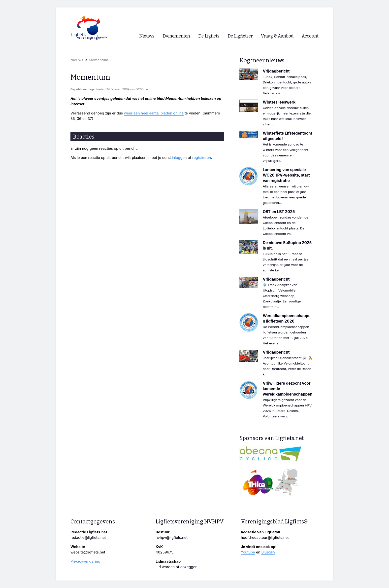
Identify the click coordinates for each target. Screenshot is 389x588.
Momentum (98, 60)
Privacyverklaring (85, 561)
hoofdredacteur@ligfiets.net (265, 538)
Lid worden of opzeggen (177, 567)
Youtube (248, 552)
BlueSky (268, 552)
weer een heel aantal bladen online (154, 113)
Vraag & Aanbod (277, 36)
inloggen (179, 158)
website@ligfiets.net (88, 552)
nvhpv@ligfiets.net (172, 538)
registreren (202, 158)
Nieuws (77, 60)
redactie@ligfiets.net (88, 538)
